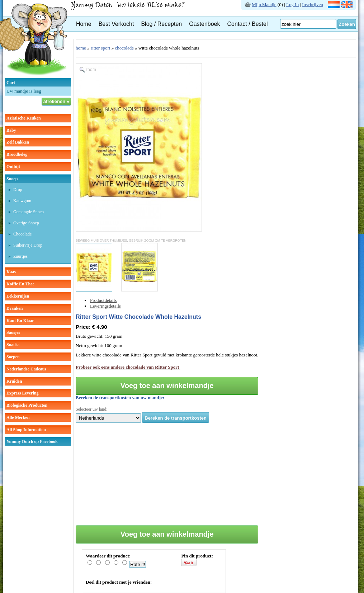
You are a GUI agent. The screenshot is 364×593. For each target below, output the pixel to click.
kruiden (14, 381)
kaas (11, 272)
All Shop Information (26, 430)
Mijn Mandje (264, 4)
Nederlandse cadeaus (26, 369)
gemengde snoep (29, 212)
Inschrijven (312, 4)
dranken (15, 308)
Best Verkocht (116, 24)
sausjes (13, 332)
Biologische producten (27, 405)
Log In (292, 4)
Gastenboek (204, 24)
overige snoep (26, 223)
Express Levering (22, 393)
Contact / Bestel (248, 24)
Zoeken (347, 24)
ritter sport (101, 48)
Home (84, 24)
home (81, 48)
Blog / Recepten (161, 24)
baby (11, 130)
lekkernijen (18, 296)
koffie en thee (20, 284)
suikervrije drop (28, 245)
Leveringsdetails (105, 306)
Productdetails (103, 300)
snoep (12, 179)
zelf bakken (18, 142)
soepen (13, 357)
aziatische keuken (24, 118)
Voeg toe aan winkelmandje (167, 386)
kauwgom (22, 201)
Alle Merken (18, 417)
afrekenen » (56, 101)
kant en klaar (20, 321)
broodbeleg (17, 154)
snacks (13, 345)
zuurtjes (20, 256)
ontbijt (13, 167)
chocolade (22, 234)
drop (18, 190)
